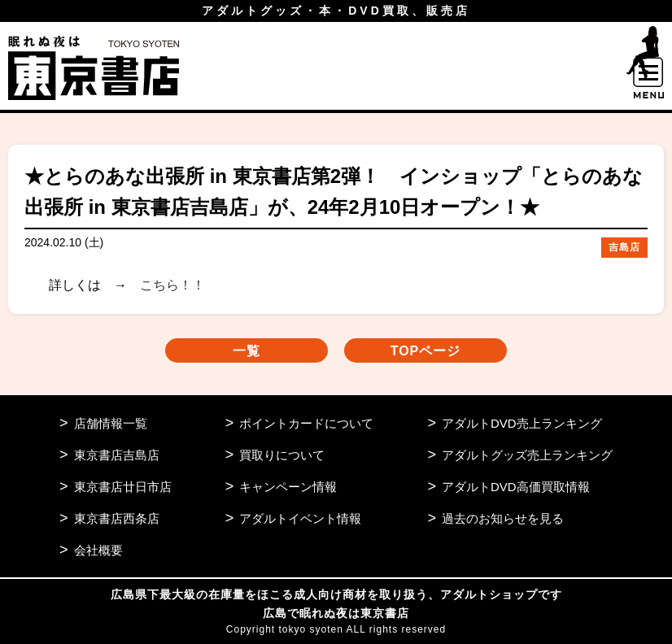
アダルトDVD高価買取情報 (516, 487)
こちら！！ (172, 285)
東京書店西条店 (117, 518)
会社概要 (98, 550)
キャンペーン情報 (288, 487)
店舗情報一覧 (111, 423)
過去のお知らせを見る (503, 518)
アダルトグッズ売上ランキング (527, 455)
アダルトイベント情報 (300, 518)
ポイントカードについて (306, 423)
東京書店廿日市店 (123, 487)
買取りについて (282, 455)
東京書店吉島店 (117, 455)
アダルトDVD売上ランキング (522, 423)
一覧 (247, 351)
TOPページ (426, 351)
